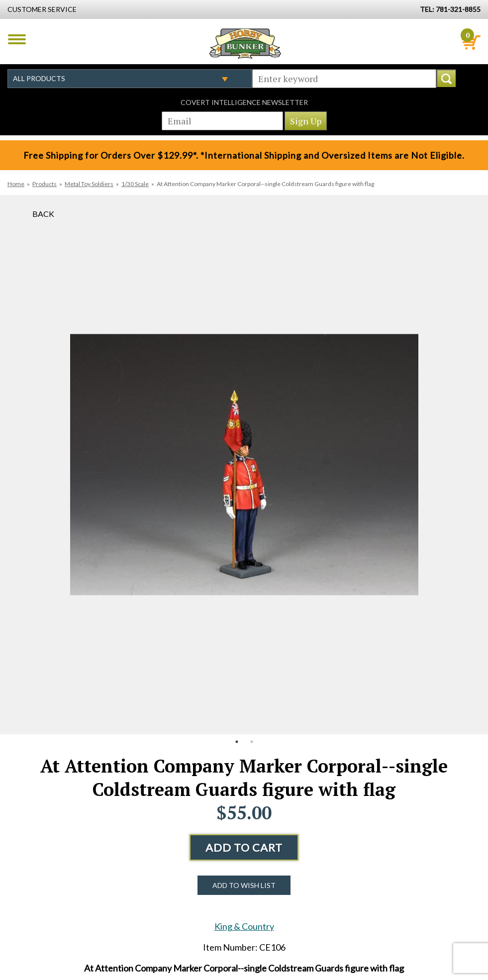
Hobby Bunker (245, 43)
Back (43, 214)
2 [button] (252, 742)
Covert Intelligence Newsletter (244, 102)
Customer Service (42, 9)
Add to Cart (244, 847)
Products (45, 184)
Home (16, 184)
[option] (244, 465)
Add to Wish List (244, 885)
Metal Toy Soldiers (89, 184)
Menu (17, 39)
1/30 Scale (135, 184)
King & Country (244, 926)
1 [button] (237, 742)
